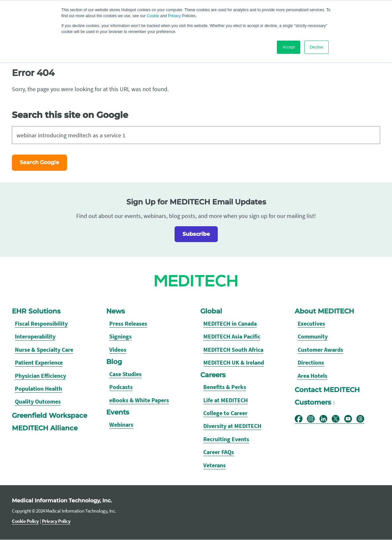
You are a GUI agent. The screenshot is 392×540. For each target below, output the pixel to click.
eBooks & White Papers (139, 400)
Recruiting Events (226, 439)
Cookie (153, 16)
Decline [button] (316, 47)
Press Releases (128, 324)
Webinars (121, 425)
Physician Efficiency (40, 376)
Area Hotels (312, 376)
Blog (114, 362)
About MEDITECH (324, 311)
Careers (213, 375)
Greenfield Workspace (49, 416)
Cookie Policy (25, 521)
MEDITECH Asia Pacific (232, 337)
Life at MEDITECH (226, 400)
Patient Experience (39, 362)
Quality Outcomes (38, 401)
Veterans (214, 465)
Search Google (39, 162)
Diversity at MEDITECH (232, 426)
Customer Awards (320, 350)
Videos (118, 350)
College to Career (225, 413)
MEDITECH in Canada (230, 324)
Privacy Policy (56, 521)
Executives (311, 324)
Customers (313, 402)
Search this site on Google (70, 115)
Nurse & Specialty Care (44, 350)
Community (313, 337)
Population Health (38, 389)
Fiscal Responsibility (41, 324)
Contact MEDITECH (327, 390)
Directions (311, 362)
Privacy (174, 16)
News (115, 311)
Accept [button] (289, 47)
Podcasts (121, 387)
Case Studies (125, 374)
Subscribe (196, 234)
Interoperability (35, 337)
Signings (120, 337)
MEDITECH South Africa (233, 350)
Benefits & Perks (225, 387)
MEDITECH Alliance (45, 428)
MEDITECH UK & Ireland (234, 362)
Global (211, 311)
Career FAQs (219, 452)
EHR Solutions (36, 311)
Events (118, 412)
